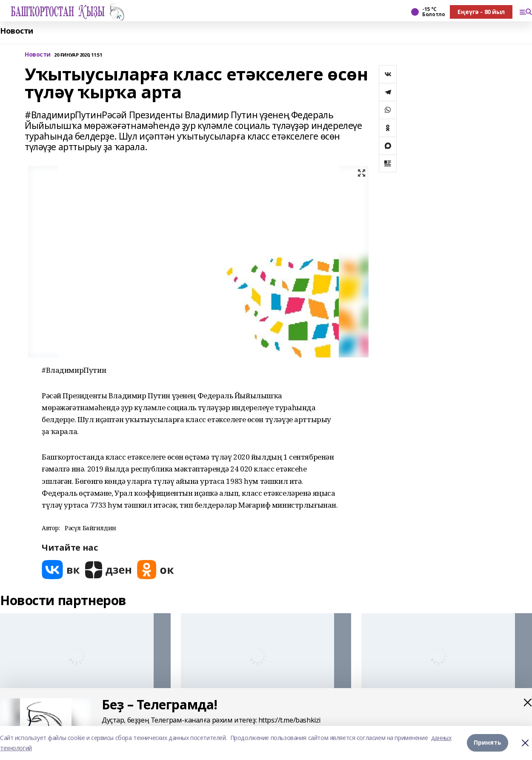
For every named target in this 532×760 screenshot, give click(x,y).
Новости (17, 31)
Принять (488, 743)
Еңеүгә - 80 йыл (481, 12)
